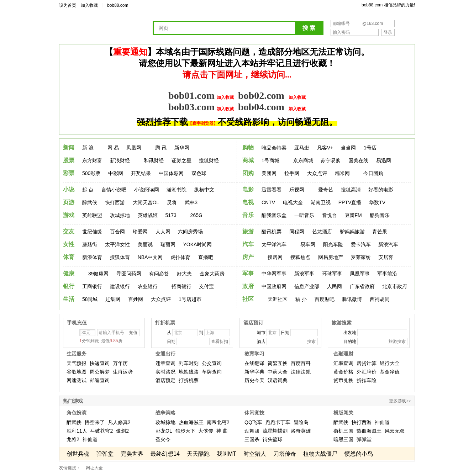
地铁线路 (189, 372)
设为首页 (68, 5)
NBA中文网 (150, 257)
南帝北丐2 (218, 422)
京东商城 (303, 160)
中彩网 (116, 173)
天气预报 (77, 363)
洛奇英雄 (301, 431)
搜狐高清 (351, 190)
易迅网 (384, 160)
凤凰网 (134, 148)
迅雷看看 (272, 190)
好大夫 (184, 274)
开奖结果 (141, 173)
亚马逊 (302, 148)
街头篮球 (273, 439)
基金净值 (390, 372)
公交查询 (212, 363)
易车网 (308, 244)
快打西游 (115, 202)
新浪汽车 (388, 244)
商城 (248, 160)
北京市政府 (395, 286)
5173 (171, 215)
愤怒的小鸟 (359, 454)
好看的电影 (381, 190)
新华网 (182, 148)
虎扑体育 (180, 257)
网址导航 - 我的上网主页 (109, 29)
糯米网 (342, 173)
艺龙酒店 (322, 232)
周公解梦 (100, 372)
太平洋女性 (117, 244)
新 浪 (88, 148)
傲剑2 (122, 431)
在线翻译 (254, 363)
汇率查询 (343, 363)
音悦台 (330, 215)
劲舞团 (252, 431)
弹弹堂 (364, 439)
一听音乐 (304, 215)
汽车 (248, 244)
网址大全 (94, 468)
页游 (69, 202)
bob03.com (191, 107)
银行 (69, 286)
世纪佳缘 (92, 232)
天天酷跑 (198, 454)
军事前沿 (387, 274)
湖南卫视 (321, 202)
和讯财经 (154, 160)
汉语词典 (278, 380)
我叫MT (227, 454)
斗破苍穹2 (101, 431)
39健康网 (99, 274)
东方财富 (92, 160)
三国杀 (252, 439)
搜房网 (275, 257)
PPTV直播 (350, 202)
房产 (248, 257)
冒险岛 (301, 422)
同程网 (297, 232)
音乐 (248, 215)
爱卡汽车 (361, 244)
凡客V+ (325, 148)
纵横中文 (204, 190)
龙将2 (73, 439)
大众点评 (317, 173)
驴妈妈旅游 (352, 232)
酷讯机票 (272, 232)
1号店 (370, 148)
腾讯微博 (352, 299)
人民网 (335, 286)
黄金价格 (343, 372)
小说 (69, 189)
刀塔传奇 (285, 454)
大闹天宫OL (146, 202)
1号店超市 (190, 299)
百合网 (117, 232)
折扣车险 (367, 380)
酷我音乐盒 (274, 215)
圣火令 (163, 439)
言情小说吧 (114, 190)
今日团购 (373, 173)
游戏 (69, 215)
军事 (248, 273)
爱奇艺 (326, 190)
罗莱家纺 (361, 257)
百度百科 (301, 363)
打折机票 (189, 380)
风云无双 (395, 431)
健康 (69, 273)
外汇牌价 (367, 372)
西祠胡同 (380, 299)
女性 (69, 244)
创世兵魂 (78, 454)
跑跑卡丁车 (278, 422)
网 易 (113, 148)
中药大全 (278, 372)
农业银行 (148, 286)
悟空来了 (95, 422)
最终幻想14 (165, 454)
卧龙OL (164, 431)
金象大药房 (212, 274)
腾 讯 (161, 148)
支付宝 (206, 286)
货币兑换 (343, 380)
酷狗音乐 (380, 215)
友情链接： (70, 468)
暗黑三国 (343, 439)
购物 (248, 147)
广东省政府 (362, 286)
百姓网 (136, 299)
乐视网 (297, 190)
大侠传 (206, 431)
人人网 (163, 232)
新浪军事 (304, 274)
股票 (69, 160)
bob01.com (191, 96)
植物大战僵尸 (320, 454)
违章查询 (165, 363)
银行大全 (390, 363)
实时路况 (165, 372)
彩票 (69, 173)
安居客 (386, 257)
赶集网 (113, 299)
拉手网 (292, 173)
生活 (69, 299)
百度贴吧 (325, 299)
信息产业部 (307, 286)
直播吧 (206, 257)
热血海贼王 (191, 422)
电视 (248, 202)
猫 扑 (301, 299)
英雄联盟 (92, 215)
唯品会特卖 (274, 148)
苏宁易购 (331, 160)
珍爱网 (140, 232)
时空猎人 (255, 454)
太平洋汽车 (274, 244)
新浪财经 (120, 160)
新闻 (69, 147)
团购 (248, 173)
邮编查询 (100, 380)
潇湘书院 (177, 190)
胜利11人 (77, 431)
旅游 (248, 231)
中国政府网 (274, 286)
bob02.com (261, 96)
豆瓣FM (353, 215)
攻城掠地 (120, 215)
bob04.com (261, 107)
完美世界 (132, 454)
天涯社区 (278, 299)
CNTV (268, 202)
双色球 (199, 173)
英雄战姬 (148, 215)
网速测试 (77, 380)
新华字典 (254, 372)
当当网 (348, 148)
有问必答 (159, 274)
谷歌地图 (77, 372)
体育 (69, 257)
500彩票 (91, 173)
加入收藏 (89, 5)
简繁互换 (278, 363)
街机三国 (343, 431)
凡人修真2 (119, 422)
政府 (248, 286)
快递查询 (100, 363)
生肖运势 (123, 372)
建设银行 (120, 286)
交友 (69, 231)
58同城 (90, 299)
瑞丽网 (168, 244)
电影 (248, 189)
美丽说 (145, 244)
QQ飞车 (253, 422)
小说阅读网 (147, 190)
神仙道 (90, 439)
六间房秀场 (190, 232)
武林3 (191, 202)
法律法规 (301, 372)
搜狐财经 (209, 160)
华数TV (377, 202)
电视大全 (293, 202)
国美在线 (358, 160)
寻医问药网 (129, 274)
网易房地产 (331, 257)
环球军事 (332, 274)
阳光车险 (333, 244)
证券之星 (181, 160)
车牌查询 (212, 372)
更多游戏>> (400, 401)
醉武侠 (90, 202)
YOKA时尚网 (197, 244)
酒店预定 (165, 380)
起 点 (88, 190)
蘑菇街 (90, 244)
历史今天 (254, 380)
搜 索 (309, 28)
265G (196, 215)
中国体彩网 (171, 173)
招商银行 (181, 286)
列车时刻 (189, 363)
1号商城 (270, 160)
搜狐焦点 (300, 257)
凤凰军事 (360, 274)
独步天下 (185, 431)
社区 (248, 299)
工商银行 (92, 286)
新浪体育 (92, 257)
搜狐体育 (120, 257)
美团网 (269, 173)
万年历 (120, 363)
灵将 (172, 202)
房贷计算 (367, 363)
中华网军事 (274, 274)
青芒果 (380, 232)
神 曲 (222, 431)
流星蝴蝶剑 (275, 431)
